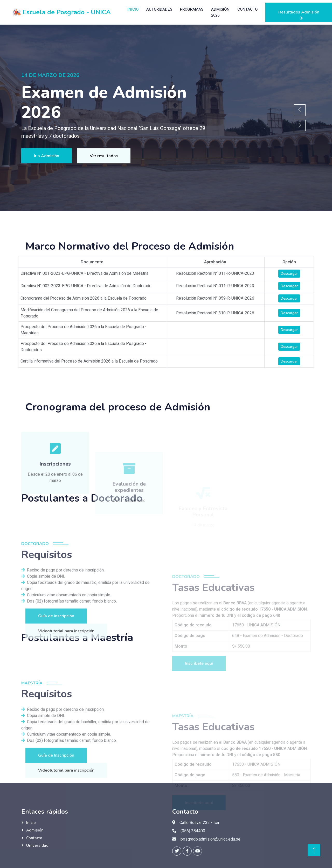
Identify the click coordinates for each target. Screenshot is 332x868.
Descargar (289, 274)
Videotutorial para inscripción (66, 694)
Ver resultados (104, 156)
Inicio (133, 9)
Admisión (35, 830)
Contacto (247, 9)
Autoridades (159, 9)
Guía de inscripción (56, 679)
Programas (192, 9)
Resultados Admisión (299, 15)
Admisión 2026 (220, 12)
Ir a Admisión (46, 156)
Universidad (37, 845)
